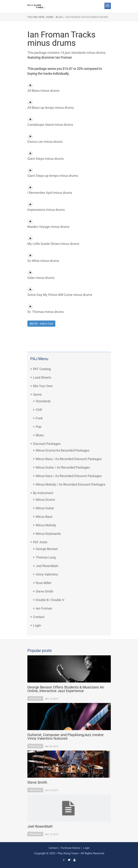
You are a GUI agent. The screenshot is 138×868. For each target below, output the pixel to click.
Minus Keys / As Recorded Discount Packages (69, 476)
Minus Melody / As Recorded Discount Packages (71, 484)
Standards (43, 401)
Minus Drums (45, 500)
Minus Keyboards (48, 534)
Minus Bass (44, 517)
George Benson (47, 549)
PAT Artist (40, 542)
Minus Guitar (45, 508)
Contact (39, 617)
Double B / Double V (50, 600)
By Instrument (43, 493)
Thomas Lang (46, 557)
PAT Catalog (42, 369)
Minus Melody (46, 525)
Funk (39, 418)
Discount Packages (47, 444)
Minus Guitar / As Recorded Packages (63, 467)
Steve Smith (45, 591)
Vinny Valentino (47, 574)
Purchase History (70, 848)
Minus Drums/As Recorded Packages (63, 450)
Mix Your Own (43, 386)
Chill (39, 410)
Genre (37, 394)
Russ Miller (44, 583)
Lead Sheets (42, 377)
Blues (40, 435)
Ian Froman (44, 608)
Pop (39, 427)
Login (37, 625)
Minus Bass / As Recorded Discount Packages (69, 459)
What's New (35, 699)
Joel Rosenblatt (47, 566)
